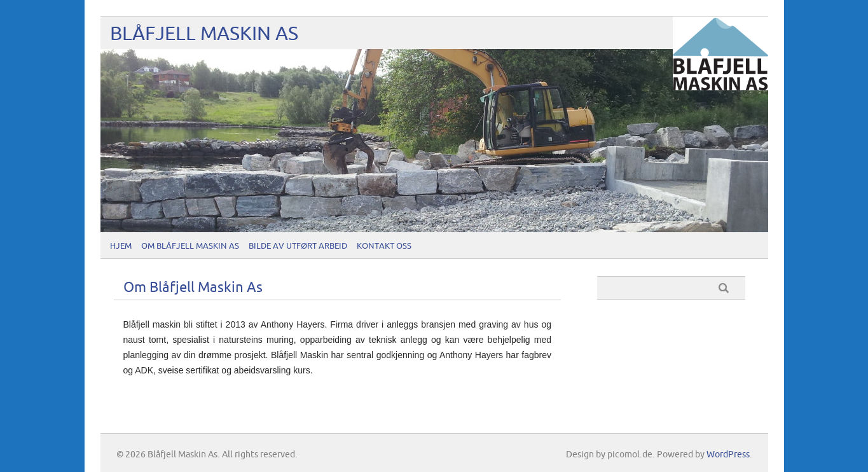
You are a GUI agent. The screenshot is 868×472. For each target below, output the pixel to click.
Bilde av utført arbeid (298, 246)
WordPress (728, 455)
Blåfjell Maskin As (204, 34)
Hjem (121, 246)
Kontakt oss (384, 246)
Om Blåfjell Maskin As (190, 246)
